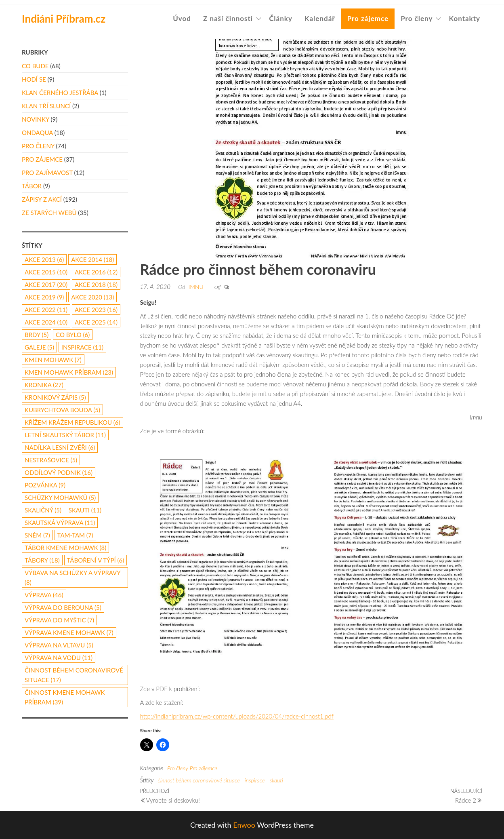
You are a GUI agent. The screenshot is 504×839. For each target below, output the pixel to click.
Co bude (35, 66)
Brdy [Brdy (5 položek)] (37, 335)
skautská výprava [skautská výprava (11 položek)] (60, 523)
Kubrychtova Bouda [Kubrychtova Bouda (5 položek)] (62, 410)
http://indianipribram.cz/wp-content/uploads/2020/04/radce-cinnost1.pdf (237, 716)
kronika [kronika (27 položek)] (44, 385)
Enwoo (244, 825)
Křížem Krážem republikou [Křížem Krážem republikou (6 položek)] (72, 422)
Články (281, 18)
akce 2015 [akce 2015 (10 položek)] (46, 272)
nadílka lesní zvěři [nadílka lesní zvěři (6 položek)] (60, 447)
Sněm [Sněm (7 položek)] (37, 535)
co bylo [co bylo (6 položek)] (73, 335)
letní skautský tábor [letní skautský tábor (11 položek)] (65, 435)
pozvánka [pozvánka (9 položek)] (45, 485)
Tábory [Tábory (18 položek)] (42, 560)
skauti (276, 780)
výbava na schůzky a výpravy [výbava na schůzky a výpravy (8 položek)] (72, 578)
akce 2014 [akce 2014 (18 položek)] (92, 259)
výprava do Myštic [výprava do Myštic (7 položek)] (59, 620)
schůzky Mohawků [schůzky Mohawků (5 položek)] (60, 497)
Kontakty (464, 18)
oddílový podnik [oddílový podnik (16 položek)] (59, 472)
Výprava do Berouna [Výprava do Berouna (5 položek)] (63, 607)
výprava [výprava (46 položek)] (44, 595)
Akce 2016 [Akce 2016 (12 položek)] (96, 272)
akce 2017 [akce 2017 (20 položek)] (46, 285)
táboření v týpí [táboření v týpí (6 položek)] (96, 560)
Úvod (182, 18)
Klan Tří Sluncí (46, 106)
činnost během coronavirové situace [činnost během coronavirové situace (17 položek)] (74, 675)
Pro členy (417, 18)
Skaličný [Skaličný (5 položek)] (43, 510)
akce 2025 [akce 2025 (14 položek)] (96, 322)
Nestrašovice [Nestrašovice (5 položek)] (51, 460)
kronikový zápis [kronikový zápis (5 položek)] (55, 397)
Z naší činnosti (228, 18)
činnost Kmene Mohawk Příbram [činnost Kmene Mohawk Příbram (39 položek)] (65, 697)
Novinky (36, 119)
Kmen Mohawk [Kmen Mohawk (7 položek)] (53, 360)
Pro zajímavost (47, 173)
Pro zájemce (368, 18)
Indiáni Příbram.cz (64, 19)
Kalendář (320, 18)
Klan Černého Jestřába (60, 93)
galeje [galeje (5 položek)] (39, 347)
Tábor (32, 186)
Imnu (196, 287)
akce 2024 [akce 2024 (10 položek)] (46, 322)
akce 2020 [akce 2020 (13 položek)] (92, 297)
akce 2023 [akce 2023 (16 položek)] (96, 310)
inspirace (255, 780)
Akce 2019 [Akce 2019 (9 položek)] (44, 297)
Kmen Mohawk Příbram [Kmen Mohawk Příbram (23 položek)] (69, 372)
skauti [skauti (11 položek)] (85, 510)
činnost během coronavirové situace (198, 780)
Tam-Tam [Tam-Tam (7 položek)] (75, 535)
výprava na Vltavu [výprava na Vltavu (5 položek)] (59, 645)
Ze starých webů (49, 213)
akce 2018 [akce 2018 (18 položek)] (96, 285)
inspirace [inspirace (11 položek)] (82, 347)
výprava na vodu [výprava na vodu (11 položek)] (59, 658)
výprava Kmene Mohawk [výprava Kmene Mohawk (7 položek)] (69, 632)
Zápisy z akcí (42, 199)
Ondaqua (37, 133)
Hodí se (34, 79)
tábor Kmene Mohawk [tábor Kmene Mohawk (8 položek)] (65, 548)
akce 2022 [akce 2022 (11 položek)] (46, 310)
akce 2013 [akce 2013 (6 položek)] (44, 259)
